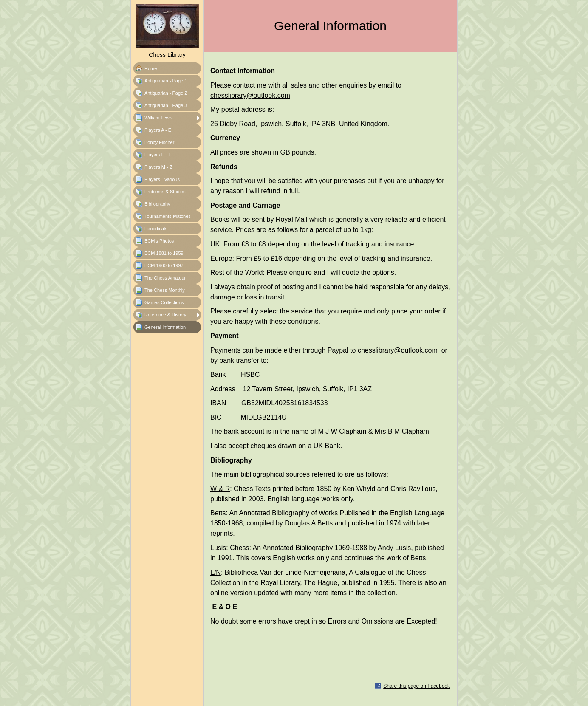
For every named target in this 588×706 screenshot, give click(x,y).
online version (231, 593)
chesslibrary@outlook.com (250, 95)
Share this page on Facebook (417, 686)
